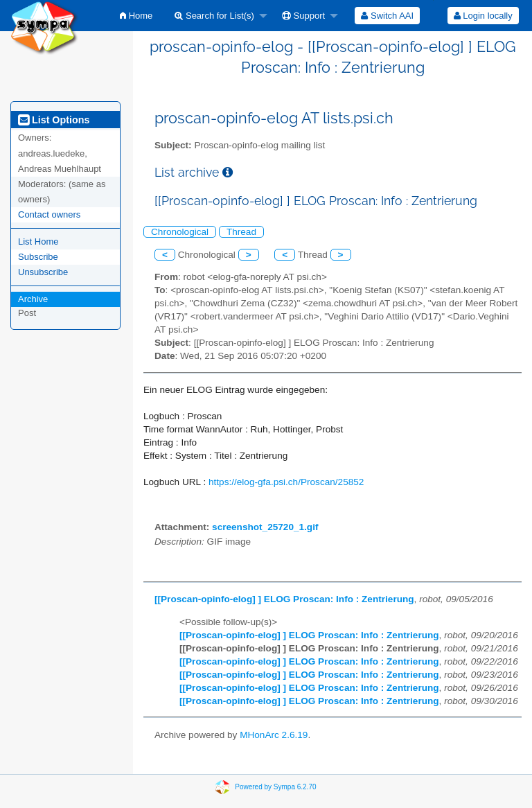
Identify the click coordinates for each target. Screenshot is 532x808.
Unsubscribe (43, 272)
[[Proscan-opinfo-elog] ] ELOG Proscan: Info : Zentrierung (284, 599)
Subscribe (38, 257)
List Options (54, 120)
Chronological (180, 232)
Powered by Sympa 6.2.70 (275, 787)
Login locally (483, 16)
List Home (38, 241)
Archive (33, 299)
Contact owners (49, 214)
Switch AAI (387, 16)
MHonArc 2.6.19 (274, 735)
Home (136, 16)
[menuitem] (136, 16)
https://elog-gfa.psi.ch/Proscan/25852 (286, 482)
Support (303, 16)
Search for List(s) (214, 16)
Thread (241, 232)
